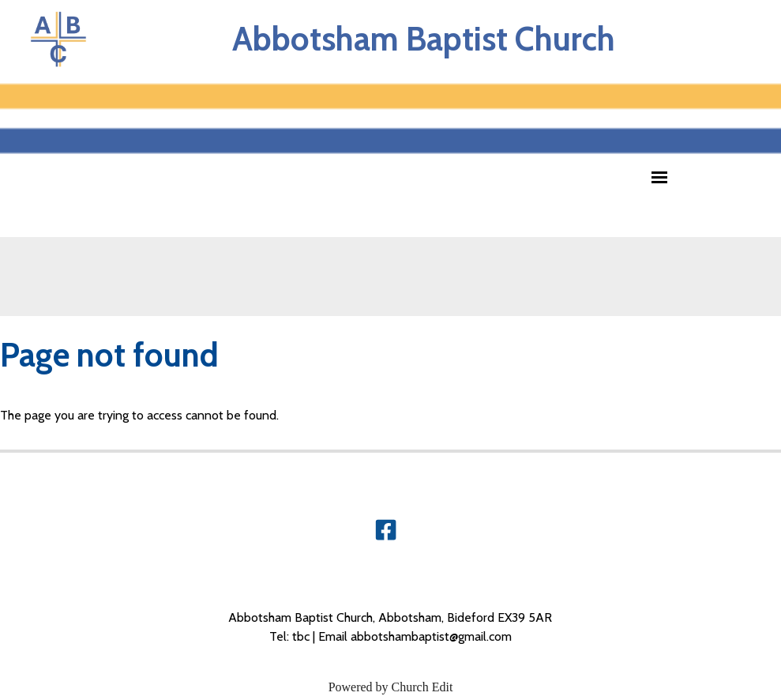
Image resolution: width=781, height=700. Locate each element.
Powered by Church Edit (391, 687)
